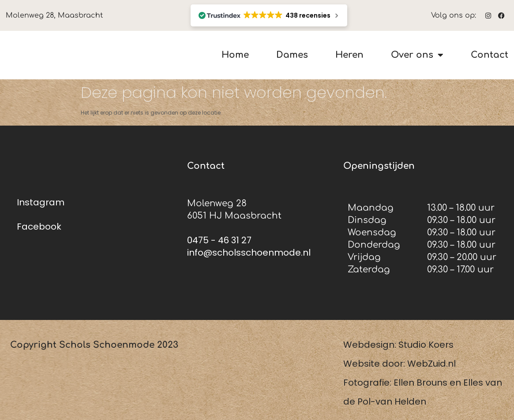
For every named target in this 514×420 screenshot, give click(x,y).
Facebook (39, 227)
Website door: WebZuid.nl (400, 364)
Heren (349, 55)
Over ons (417, 55)
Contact (490, 55)
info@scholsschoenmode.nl (249, 253)
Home (235, 55)
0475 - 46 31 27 (219, 240)
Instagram (41, 202)
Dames (292, 55)
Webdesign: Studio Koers (398, 345)
